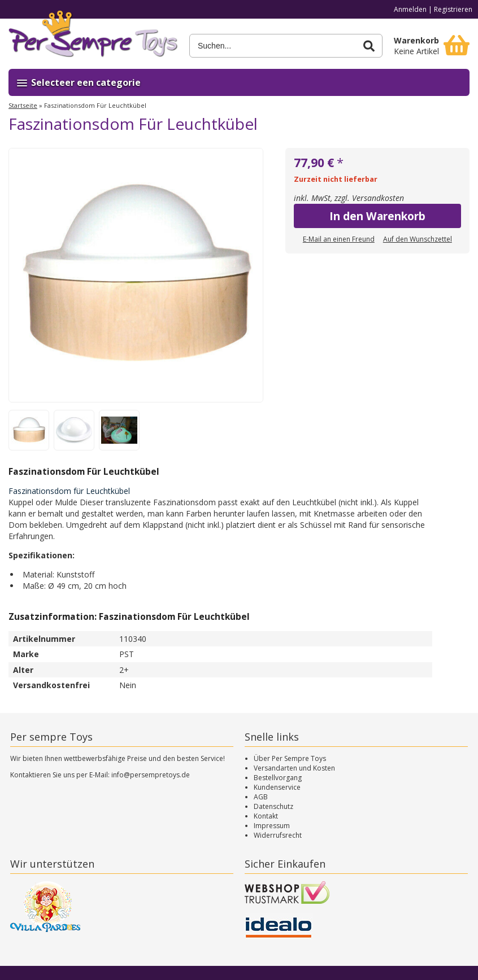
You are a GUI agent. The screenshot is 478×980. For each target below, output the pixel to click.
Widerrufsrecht (278, 835)
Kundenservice (277, 787)
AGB (261, 797)
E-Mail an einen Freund (339, 239)
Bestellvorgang (278, 778)
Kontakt (266, 816)
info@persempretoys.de (151, 775)
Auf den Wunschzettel (418, 239)
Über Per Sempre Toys (290, 758)
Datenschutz (273, 806)
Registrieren (453, 9)
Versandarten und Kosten (294, 768)
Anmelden (410, 9)
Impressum (272, 826)
